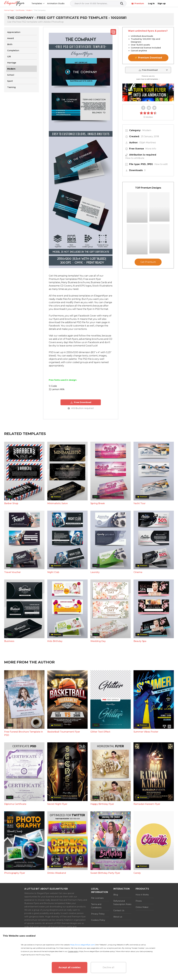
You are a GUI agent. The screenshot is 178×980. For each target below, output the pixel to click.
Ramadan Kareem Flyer (147, 804)
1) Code (53, 386)
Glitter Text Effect (100, 732)
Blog (116, 895)
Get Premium (148, 262)
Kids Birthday (55, 641)
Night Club (53, 572)
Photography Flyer (15, 873)
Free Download (81, 402)
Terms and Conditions (96, 906)
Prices (139, 901)
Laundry (95, 572)
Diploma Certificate (15, 804)
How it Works (142, 895)
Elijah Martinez (148, 143)
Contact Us (119, 910)
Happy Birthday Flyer (102, 804)
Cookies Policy (98, 920)
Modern (147, 130)
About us (118, 917)
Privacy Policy (98, 914)
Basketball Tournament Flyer (64, 732)
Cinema (138, 572)
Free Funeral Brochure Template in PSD (24, 733)
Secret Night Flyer (57, 804)
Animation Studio (56, 3)
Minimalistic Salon (58, 503)
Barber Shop (11, 503)
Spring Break (98, 503)
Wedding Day (98, 641)
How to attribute (135, 158)
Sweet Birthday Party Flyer (105, 873)
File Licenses (97, 898)
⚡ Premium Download (148, 58)
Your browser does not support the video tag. (148, 92)
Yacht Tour (139, 503)
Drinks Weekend (57, 873)
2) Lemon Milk (57, 389)
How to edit (161, 164)
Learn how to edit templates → (148, 79)
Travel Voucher (12, 572)
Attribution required (81, 408)
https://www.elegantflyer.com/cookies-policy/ (97, 951)
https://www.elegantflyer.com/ (83, 945)
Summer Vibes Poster (146, 732)
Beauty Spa (140, 641)
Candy (137, 873)
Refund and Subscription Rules (122, 903)
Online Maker (142, 907)
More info (151, 149)
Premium (144, 4)
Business (9, 641)
